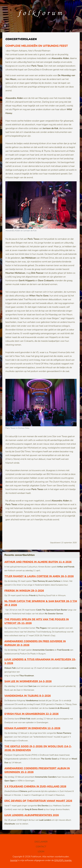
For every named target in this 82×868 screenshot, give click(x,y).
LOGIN (41, 851)
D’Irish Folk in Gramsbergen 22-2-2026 (31, 714)
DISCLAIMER (41, 842)
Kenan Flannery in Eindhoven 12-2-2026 (32, 728)
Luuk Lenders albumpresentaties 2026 (32, 815)
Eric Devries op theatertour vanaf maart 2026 (38, 801)
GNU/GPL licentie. (63, 860)
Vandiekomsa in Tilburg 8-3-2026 (28, 696)
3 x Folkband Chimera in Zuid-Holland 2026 (35, 786)
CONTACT (41, 847)
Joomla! (14, 860)
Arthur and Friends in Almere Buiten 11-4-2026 (38, 562)
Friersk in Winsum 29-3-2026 (24, 591)
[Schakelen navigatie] (5, 26)
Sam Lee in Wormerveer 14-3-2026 (28, 681)
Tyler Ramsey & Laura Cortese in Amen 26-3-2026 (39, 576)
